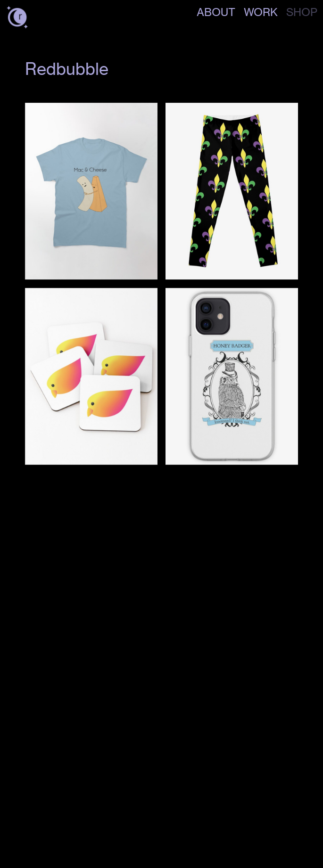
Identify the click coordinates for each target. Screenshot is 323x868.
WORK (261, 12)
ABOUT (216, 12)
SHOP (302, 12)
